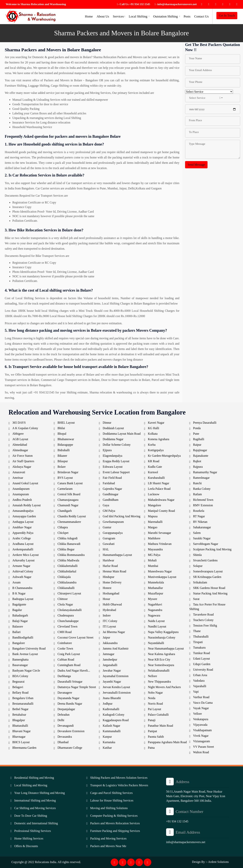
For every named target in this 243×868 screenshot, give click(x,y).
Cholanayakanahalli (70, 610)
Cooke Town (65, 648)
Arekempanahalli (23, 549)
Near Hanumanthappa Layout (166, 648)
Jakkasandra (110, 643)
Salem (197, 533)
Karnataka (109, 742)
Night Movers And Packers (164, 687)
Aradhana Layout (23, 544)
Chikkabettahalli (68, 566)
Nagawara (154, 615)
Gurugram (109, 538)
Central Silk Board (69, 494)
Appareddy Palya (23, 533)
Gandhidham (111, 500)
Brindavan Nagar (68, 472)
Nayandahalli (156, 643)
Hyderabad (109, 610)
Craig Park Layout (69, 654)
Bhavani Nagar (21, 731)
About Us (103, 16)
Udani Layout (201, 659)
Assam (17, 582)
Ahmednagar (20, 450)
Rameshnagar (201, 478)
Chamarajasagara (68, 500)
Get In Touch (227, 15)
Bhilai (61, 428)
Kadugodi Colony (114, 715)
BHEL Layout (66, 423)
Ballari (17, 632)
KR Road (154, 461)
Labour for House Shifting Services (112, 800)
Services (119, 16)
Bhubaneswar (66, 439)
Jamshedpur (110, 660)
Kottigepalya (156, 450)
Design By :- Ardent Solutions (210, 862)
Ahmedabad (20, 445)
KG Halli (153, 428)
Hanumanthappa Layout (117, 555)
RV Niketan (200, 522)
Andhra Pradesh (22, 500)
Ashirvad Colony (23, 571)
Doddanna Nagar (113, 439)
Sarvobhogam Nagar (206, 544)
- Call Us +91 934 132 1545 (134, 4)
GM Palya (109, 511)
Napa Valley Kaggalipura (163, 632)
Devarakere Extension (71, 731)
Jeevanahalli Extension (117, 693)
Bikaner (62, 456)
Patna (151, 748)
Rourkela (199, 511)
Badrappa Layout (23, 599)
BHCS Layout (21, 742)
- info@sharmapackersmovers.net (176, 4)
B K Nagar (19, 593)
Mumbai (153, 566)
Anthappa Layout (23, 522)
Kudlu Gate (155, 467)
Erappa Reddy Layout (116, 461)
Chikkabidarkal (67, 571)
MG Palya (154, 555)
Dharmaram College (70, 748)
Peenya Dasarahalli (205, 423)
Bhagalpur (19, 720)
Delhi (61, 720)
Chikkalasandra (67, 582)
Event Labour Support (116, 472)
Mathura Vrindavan (160, 544)
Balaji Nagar (20, 621)
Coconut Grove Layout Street (75, 637)
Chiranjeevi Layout (69, 593)
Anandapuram (21, 489)
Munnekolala (156, 582)
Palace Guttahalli (158, 715)
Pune (196, 434)
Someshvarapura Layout (208, 571)
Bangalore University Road (29, 648)
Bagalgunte (19, 604)
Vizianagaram (202, 741)
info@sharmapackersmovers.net (186, 842)
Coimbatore (65, 643)
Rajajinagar (200, 450)
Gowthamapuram (113, 522)
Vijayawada (200, 725)
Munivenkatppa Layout (162, 577)
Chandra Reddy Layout (72, 516)
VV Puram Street (204, 747)
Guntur (107, 527)
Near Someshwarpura (161, 665)
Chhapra (63, 527)
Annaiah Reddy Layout (26, 505)
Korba (152, 445)
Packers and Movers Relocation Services (115, 823)
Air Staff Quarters (23, 461)
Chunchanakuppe (68, 621)
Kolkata (153, 434)
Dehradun (64, 715)
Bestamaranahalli (23, 704)
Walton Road (201, 752)
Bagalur (17, 610)
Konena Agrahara (159, 439)
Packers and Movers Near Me (108, 846)
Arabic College (22, 538)
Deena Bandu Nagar (70, 704)
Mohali (152, 560)
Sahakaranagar (202, 527)
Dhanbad (63, 742)
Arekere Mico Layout (26, 555)
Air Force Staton (22, 456)
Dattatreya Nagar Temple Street (77, 687)
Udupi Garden (202, 664)
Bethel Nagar (20, 709)
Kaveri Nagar (156, 423)
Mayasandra (155, 549)
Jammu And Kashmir (116, 648)
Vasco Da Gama (203, 703)
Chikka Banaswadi (69, 544)
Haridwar (108, 560)
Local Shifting (139, 16)
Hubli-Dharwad (112, 604)
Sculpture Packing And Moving (212, 549)
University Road (203, 670)
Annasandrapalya (23, 511)
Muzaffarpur (156, 593)
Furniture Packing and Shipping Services (115, 831)
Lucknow (154, 494)
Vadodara (199, 681)
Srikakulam (200, 582)
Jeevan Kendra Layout (116, 687)
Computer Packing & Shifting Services (114, 816)
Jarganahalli (110, 665)
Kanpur (107, 737)
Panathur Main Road (160, 726)
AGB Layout (20, 439)
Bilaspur (63, 461)
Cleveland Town (67, 626)
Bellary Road (20, 693)
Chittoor (63, 599)
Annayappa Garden (24, 516)
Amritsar (18, 478)
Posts (187, 16)
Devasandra (65, 737)
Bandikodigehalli (23, 637)
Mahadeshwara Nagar (161, 500)
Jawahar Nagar (112, 671)
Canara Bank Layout (70, 483)
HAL (106, 549)
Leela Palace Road (159, 489)
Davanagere (65, 693)
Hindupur (108, 577)
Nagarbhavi (155, 604)
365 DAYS (19, 423)
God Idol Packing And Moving (121, 516)
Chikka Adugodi (67, 538)
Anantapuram (21, 494)
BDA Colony (20, 676)
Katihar (107, 748)
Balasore (18, 626)
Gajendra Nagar (112, 489)
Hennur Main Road (114, 571)
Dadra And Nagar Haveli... (74, 671)
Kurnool (153, 472)
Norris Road (155, 704)
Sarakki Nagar (202, 538)
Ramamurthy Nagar (205, 472)
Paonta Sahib (156, 737)
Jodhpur (108, 704)
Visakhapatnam (202, 730)
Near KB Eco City (159, 660)
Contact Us (201, 16)
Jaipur (106, 637)
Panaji (152, 720)
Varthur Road (201, 697)
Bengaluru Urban (23, 698)
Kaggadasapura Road (116, 720)
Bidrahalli (64, 450)
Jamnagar (108, 654)
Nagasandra (155, 610)
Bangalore (19, 643)
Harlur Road (110, 566)
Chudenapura (66, 615)
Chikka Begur (66, 549)
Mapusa (153, 516)
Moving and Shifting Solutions (109, 808)
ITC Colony (110, 621)
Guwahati (109, 544)
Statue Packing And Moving (210, 593)
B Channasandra (22, 588)
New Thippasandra (159, 682)
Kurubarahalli (156, 478)
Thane (197, 631)
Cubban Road (66, 660)
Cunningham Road (69, 665)
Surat (196, 599)
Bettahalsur (19, 715)
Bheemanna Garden (24, 748)
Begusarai (18, 682)
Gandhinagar (111, 494)
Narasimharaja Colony (162, 637)
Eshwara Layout (113, 467)
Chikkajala (64, 577)
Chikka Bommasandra (71, 555)
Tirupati (198, 642)
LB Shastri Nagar (159, 483)
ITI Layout (109, 626)
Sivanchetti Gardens (205, 560)
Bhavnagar (19, 737)
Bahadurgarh (20, 615)
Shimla (197, 555)
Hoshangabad (111, 593)
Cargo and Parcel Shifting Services (111, 793)
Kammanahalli (112, 731)
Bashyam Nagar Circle (26, 671)
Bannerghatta (20, 660)
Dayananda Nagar (68, 698)
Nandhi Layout (157, 626)
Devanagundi (66, 726)
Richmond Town (203, 500)
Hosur (106, 599)
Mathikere (154, 538)
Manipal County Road (161, 511)
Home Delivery (112, 582)
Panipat (152, 731)
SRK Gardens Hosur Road (209, 588)
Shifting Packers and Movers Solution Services (119, 778)
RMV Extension (203, 505)
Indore (107, 615)
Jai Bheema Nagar (114, 632)
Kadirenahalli (111, 709)
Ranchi (197, 483)
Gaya (106, 505)
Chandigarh (65, 511)
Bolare (62, 467)
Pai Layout (155, 709)
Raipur (197, 445)
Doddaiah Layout (113, 428)
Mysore (153, 599)
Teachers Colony (203, 620)
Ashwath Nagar (22, 577)
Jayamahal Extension (116, 676)
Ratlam (197, 494)
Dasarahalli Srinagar (70, 682)
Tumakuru (199, 648)
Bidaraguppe (65, 445)
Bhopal (62, 434)
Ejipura (107, 450)
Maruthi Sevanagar (159, 533)
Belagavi (18, 687)
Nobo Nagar (155, 693)
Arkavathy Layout (23, 560)
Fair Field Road (112, 478)
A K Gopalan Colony (25, 428)
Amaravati (19, 472)
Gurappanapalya (113, 533)
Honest (107, 588)
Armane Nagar (21, 566)
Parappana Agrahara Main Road (167, 742)
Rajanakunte (201, 456)
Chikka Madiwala (68, 560)
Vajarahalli (200, 686)
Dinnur (107, 423)
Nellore (152, 676)
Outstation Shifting (166, 16)
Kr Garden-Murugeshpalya (164, 456)
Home (89, 16)
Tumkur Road (202, 653)
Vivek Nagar (201, 736)
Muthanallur (155, 588)
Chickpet (63, 533)
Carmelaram (65, 489)
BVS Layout (65, 478)
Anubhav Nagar (22, 527)
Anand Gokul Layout (25, 483)
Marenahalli (155, 522)
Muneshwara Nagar (160, 571)
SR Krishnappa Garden (207, 577)
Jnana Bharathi (112, 698)
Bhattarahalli (20, 726)
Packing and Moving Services (108, 838)
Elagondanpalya (112, 456)
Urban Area (200, 675)
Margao (153, 527)
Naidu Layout (156, 621)
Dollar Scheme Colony (117, 445)
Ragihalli (199, 439)
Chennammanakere (69, 522)
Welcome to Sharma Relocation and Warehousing (36, 4)
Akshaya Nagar (22, 467)
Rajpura (198, 467)
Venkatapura (201, 719)
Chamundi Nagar (68, 505)
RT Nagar (199, 516)
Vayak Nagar (201, 708)
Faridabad (109, 483)
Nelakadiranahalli (159, 671)
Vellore (197, 714)
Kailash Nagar (111, 726)
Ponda (197, 428)
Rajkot (197, 461)
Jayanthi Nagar (112, 682)
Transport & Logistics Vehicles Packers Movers (119, 785)
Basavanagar (20, 665)
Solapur (198, 566)
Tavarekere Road (203, 614)
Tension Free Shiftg (205, 625)
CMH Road (65, 632)
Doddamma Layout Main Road (122, 434)
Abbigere (18, 434)
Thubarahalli (201, 637)
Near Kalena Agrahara (161, 654)
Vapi (196, 692)
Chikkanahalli (66, 588)
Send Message (196, 165)
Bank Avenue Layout (25, 654)
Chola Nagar (65, 604)
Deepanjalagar (66, 709)
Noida (152, 698)
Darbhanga (64, 676)
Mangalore (154, 505)
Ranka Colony (202, 489)
